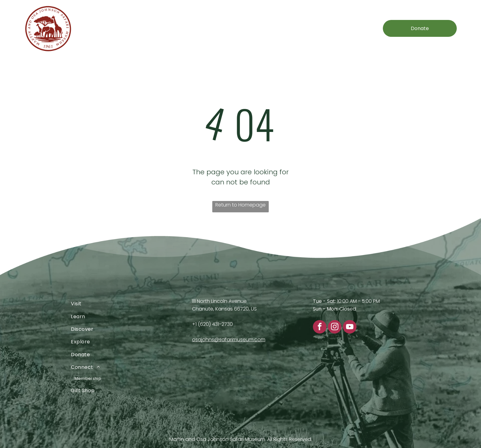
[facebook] (320, 328)
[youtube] (350, 328)
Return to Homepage (240, 205)
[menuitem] (126, 29)
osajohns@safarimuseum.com (229, 340)
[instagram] (335, 328)
